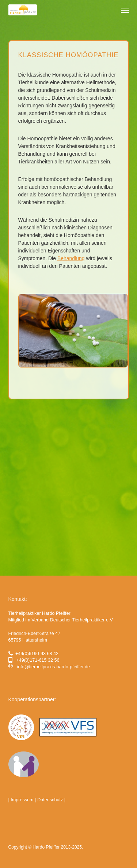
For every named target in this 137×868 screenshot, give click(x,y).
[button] (125, 10)
